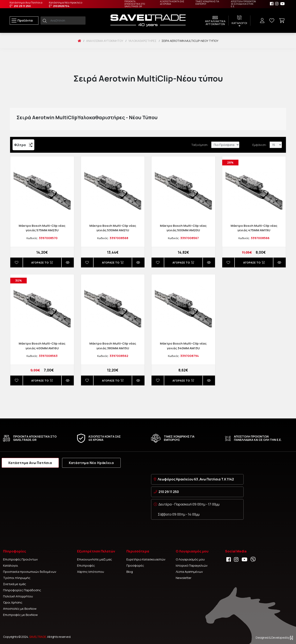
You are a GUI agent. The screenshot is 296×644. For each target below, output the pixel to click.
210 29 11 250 (169, 492)
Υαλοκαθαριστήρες (142, 41)
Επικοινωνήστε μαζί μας (95, 559)
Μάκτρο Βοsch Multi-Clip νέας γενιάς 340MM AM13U (183, 346)
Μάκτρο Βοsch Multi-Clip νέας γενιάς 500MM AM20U (183, 228)
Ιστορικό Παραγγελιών (192, 566)
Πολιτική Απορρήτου (18, 596)
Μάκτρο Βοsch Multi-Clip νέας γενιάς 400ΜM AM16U (42, 346)
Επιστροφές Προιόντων (20, 559)
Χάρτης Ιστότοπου (91, 572)
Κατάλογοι (11, 566)
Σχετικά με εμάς (15, 584)
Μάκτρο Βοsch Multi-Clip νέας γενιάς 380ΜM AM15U (113, 346)
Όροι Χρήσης (13, 602)
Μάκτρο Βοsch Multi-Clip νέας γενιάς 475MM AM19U (254, 228)
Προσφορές (135, 566)
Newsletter (184, 578)
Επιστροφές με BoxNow (20, 615)
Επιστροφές (86, 566)
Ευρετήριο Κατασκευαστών (146, 559)
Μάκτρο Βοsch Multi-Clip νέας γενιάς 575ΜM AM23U (42, 228)
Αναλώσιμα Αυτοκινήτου (105, 41)
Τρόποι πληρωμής (17, 578)
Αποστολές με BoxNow (20, 609)
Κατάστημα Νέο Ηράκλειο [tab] (91, 463)
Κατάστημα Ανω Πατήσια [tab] (30, 463)
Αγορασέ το (42, 262)
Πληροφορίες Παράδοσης (22, 590)
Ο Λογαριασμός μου (190, 559)
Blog (130, 572)
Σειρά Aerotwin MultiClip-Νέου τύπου (190, 41)
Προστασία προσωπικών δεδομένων (30, 572)
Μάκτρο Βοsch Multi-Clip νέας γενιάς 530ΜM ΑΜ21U (113, 228)
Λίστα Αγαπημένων (189, 572)
